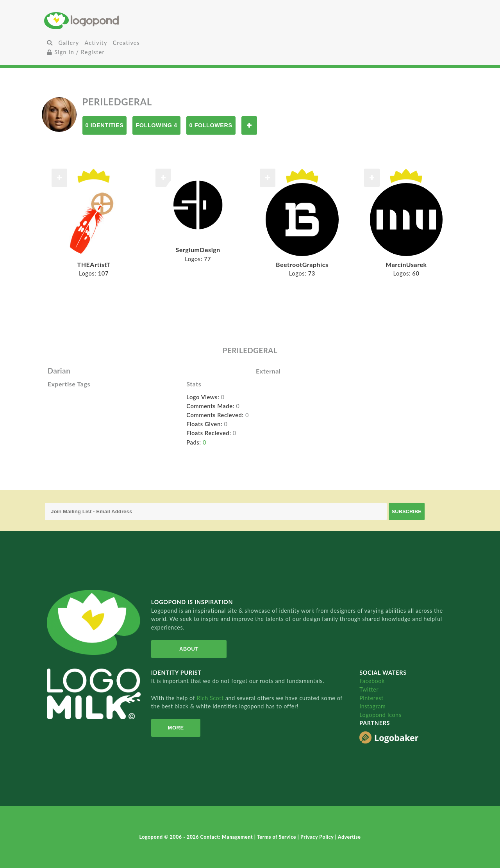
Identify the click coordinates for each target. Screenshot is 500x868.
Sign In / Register (76, 52)
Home (113, 20)
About (189, 649)
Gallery (69, 43)
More (176, 728)
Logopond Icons (380, 715)
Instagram (372, 706)
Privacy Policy (318, 837)
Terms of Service (277, 837)
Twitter (369, 689)
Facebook (372, 681)
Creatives (126, 43)
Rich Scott (211, 698)
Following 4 (156, 125)
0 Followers (211, 125)
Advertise (349, 837)
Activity (96, 43)
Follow (249, 125)
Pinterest (371, 698)
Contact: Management (227, 837)
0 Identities (105, 125)
